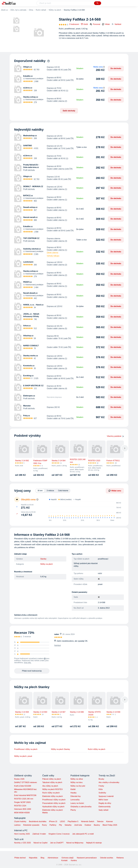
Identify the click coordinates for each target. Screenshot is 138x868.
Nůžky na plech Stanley (60, 749)
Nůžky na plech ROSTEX (52, 789)
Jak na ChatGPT (57, 843)
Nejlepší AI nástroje (94, 843)
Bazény (97, 825)
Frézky (101, 786)
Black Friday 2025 (110, 825)
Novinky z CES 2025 (22, 843)
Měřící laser (103, 800)
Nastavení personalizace (87, 858)
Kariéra (74, 860)
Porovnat (95, 24)
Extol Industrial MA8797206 (25, 795)
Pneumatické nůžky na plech (54, 803)
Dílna (31, 10)
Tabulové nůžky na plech (52, 782)
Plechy (73, 810)
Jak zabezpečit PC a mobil (83, 834)
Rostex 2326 (19, 779)
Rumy (44, 825)
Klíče (101, 789)
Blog (42, 858)
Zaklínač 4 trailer (39, 834)
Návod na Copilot (41, 843)
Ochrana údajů (67, 858)
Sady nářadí (103, 810)
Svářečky (102, 793)
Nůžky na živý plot (78, 786)
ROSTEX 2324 (20, 806)
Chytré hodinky (20, 821)
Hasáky (73, 793)
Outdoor (88, 825)
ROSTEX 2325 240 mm (24, 799)
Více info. (28, 663)
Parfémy (53, 825)
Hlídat (106, 24)
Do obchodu (116, 68)
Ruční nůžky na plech (97, 749)
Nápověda (33, 858)
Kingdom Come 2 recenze (59, 834)
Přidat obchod (20, 858)
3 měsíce (50, 491)
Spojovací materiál (106, 796)
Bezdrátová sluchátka (38, 821)
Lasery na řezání (77, 803)
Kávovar (110, 821)
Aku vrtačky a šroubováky (109, 782)
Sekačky (68, 825)
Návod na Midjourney (75, 843)
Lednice (17, 825)
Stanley (43, 559)
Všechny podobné (115, 436)
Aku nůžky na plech (50, 786)
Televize (100, 821)
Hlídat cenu (115, 491)
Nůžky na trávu (77, 782)
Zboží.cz (4, 10)
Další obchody (69, 111)
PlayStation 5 (73, 821)
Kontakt (64, 860)
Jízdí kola (78, 825)
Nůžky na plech (55, 10)
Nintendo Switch (88, 821)
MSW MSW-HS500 (22, 813)
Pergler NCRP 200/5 (22, 802)
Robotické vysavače (31, 825)
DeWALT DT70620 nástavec (26, 782)
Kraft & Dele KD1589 (23, 786)
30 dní (40, 491)
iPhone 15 (53, 821)
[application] (84, 510)
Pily (61, 825)
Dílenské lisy (76, 796)
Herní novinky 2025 (22, 834)
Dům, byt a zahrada (18, 10)
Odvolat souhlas (107, 858)
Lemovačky (75, 800)
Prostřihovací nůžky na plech (26, 749)
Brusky (101, 779)
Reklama (120, 858)
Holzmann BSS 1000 (23, 809)
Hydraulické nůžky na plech (53, 807)
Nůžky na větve (77, 779)
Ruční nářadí (41, 10)
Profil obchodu (29, 170)
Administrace (53, 858)
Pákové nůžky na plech (52, 779)
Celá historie (63, 491)
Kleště (73, 789)
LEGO (62, 821)
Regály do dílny (105, 803)
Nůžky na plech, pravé (23, 756)
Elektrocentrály (105, 807)
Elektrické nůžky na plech (53, 796)
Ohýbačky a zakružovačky (81, 807)
